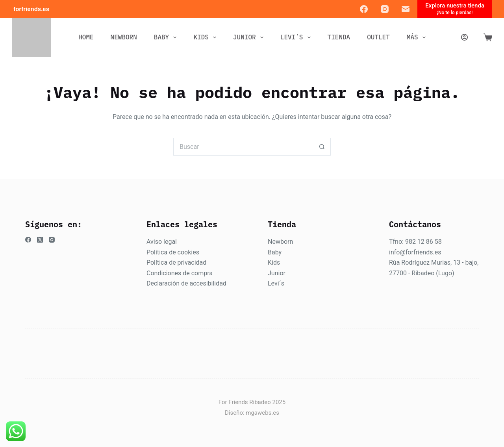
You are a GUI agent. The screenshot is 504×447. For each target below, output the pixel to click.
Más (418, 37)
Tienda (339, 37)
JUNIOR (250, 37)
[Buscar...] (243, 147)
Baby (275, 252)
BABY (167, 37)
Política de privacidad (176, 262)
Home (86, 37)
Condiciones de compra (180, 273)
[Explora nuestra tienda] (455, 9)
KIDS (206, 37)
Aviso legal (162, 242)
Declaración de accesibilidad (186, 283)
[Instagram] (385, 9)
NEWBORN (124, 37)
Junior (277, 273)
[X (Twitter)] (40, 240)
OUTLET (378, 37)
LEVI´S (297, 37)
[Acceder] (464, 37)
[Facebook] (364, 9)
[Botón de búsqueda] (322, 147)
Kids (274, 262)
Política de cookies (173, 252)
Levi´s (276, 283)
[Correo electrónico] (406, 9)
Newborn (280, 242)
